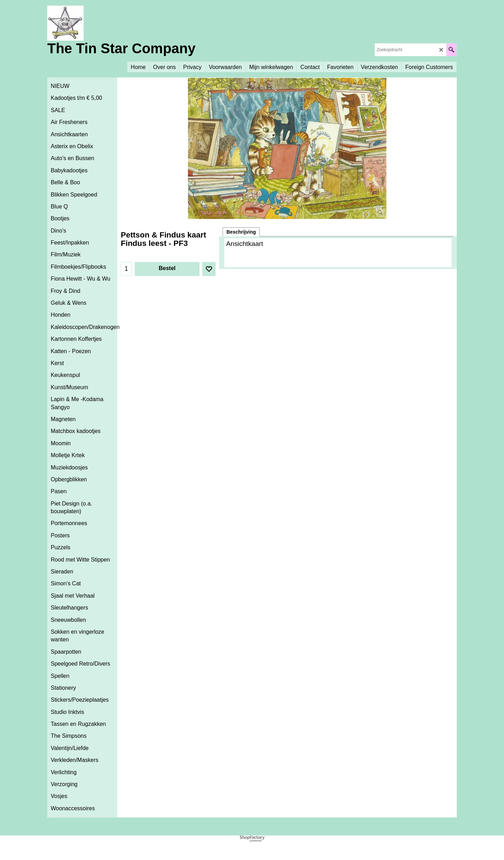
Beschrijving (241, 232)
